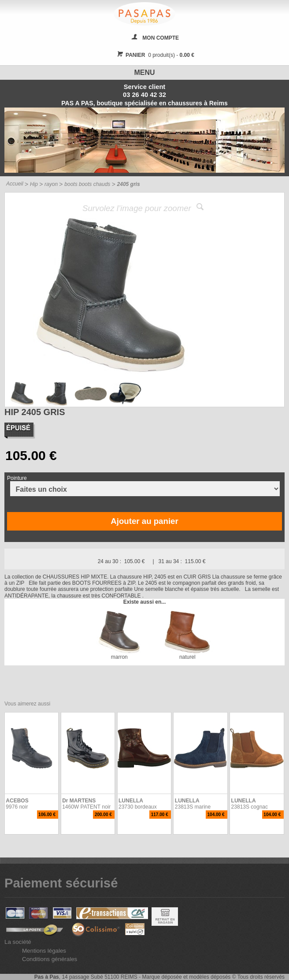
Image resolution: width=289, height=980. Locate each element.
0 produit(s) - (154, 55)
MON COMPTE (161, 38)
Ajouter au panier (144, 521)
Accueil (15, 184)
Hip (34, 184)
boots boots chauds (87, 184)
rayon (51, 184)
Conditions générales (50, 959)
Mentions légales (44, 951)
